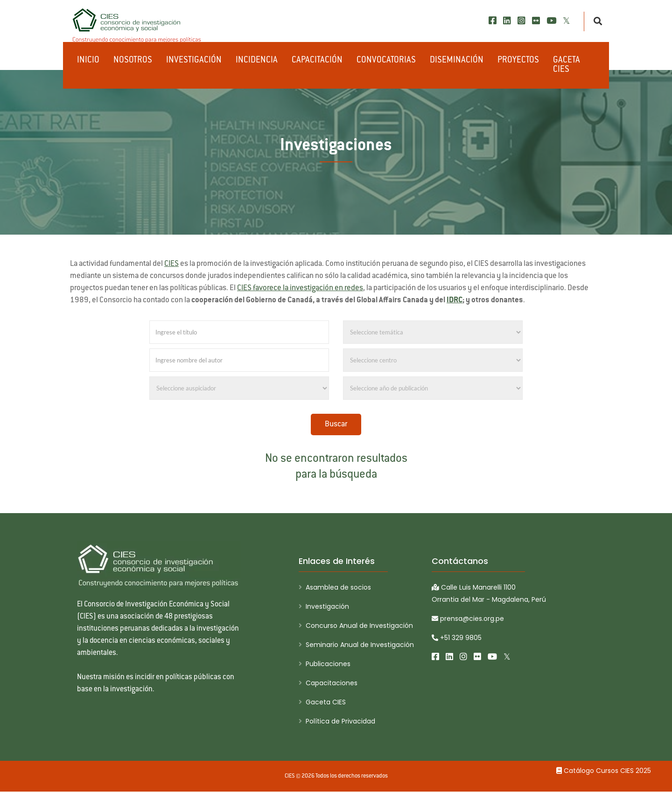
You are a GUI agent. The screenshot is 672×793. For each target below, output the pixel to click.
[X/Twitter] (566, 21)
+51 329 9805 (457, 638)
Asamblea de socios (338, 587)
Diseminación (457, 61)
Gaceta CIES (567, 65)
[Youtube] (551, 21)
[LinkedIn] (507, 21)
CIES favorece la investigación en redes (300, 288)
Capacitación (317, 61)
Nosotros (133, 61)
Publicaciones (328, 664)
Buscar (336, 424)
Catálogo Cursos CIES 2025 (604, 771)
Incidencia (257, 61)
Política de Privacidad (340, 721)
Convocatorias (386, 61)
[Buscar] (595, 21)
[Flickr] (536, 21)
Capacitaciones (332, 683)
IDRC (455, 300)
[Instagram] (521, 21)
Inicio (88, 61)
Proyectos (518, 61)
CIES (171, 264)
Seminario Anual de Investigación (360, 645)
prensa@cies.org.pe (468, 619)
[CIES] (137, 26)
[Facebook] (493, 21)
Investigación (194, 61)
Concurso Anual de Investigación (359, 626)
